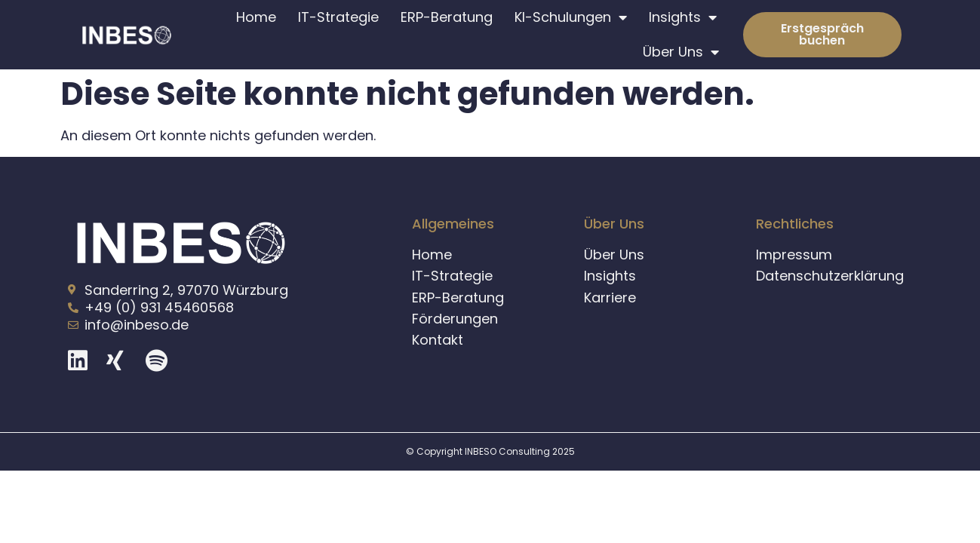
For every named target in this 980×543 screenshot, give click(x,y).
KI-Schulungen (571, 17)
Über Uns (681, 52)
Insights (683, 17)
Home (256, 17)
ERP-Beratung (447, 17)
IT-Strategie (338, 17)
